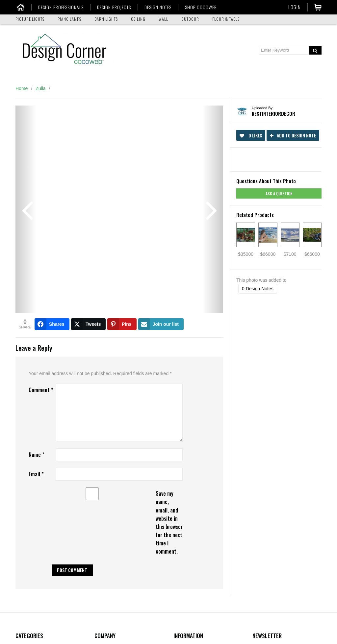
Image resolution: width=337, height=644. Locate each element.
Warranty (104, 523)
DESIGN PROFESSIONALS (60, 7)
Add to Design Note (293, 135)
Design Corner (188, 472)
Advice (180, 515)
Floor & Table (29, 523)
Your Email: (264, 499)
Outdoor (24, 515)
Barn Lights (27, 472)
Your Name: (264, 472)
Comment (41, 215)
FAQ (99, 498)
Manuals (182, 532)
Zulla (40, 88)
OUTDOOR (190, 19)
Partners (182, 489)
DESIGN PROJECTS (113, 7)
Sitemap (103, 549)
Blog (99, 489)
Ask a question (279, 193)
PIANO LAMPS (69, 19)
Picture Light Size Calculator (202, 540)
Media (180, 523)
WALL (163, 19)
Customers (185, 481)
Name (37, 280)
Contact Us (106, 481)
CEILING (138, 19)
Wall (20, 506)
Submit (265, 528)
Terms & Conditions (114, 540)
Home (22, 88)
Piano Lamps (29, 489)
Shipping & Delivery (115, 506)
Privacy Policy (109, 532)
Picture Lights (29, 481)
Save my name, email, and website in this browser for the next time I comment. (169, 348)
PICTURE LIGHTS (30, 19)
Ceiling (23, 498)
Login (295, 7)
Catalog (181, 506)
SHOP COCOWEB (200, 7)
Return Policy (108, 515)
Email (36, 299)
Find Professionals (192, 498)
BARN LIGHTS (106, 19)
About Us (104, 472)
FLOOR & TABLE (226, 19)
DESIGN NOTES (157, 7)
